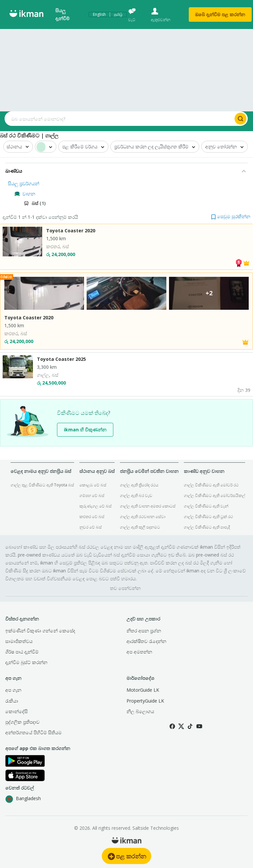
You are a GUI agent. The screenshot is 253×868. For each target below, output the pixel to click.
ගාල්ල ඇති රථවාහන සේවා (143, 517)
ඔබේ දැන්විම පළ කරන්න (220, 14)
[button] (231, 216)
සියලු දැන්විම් (62, 14)
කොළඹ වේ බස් (93, 485)
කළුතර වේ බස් (92, 517)
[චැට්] (136, 15)
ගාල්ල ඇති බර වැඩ (136, 495)
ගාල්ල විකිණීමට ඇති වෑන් (206, 506)
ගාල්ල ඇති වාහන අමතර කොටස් (148, 506)
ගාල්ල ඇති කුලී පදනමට (140, 527)
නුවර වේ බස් (91, 527)
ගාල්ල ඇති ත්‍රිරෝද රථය (139, 485)
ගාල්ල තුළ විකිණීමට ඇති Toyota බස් (42, 485)
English (99, 14)
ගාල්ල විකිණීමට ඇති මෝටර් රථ (211, 485)
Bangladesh (23, 799)
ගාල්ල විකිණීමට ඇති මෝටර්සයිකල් (214, 495)
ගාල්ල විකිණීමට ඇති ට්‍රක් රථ (208, 517)
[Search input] (119, 119)
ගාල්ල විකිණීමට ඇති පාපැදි (207, 527)
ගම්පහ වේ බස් (92, 495)
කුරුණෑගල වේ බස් (96, 506)
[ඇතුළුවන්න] (165, 15)
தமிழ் (118, 14)
